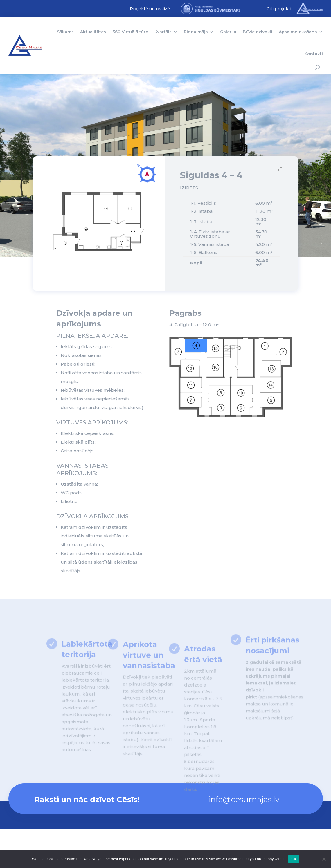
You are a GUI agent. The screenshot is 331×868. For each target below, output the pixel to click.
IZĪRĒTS (189, 188)
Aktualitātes (93, 32)
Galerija (228, 32)
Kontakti (314, 54)
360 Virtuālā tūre (130, 32)
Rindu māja (196, 32)
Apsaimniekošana (298, 32)
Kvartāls (163, 32)
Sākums (65, 32)
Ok (294, 859)
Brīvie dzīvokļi (258, 32)
